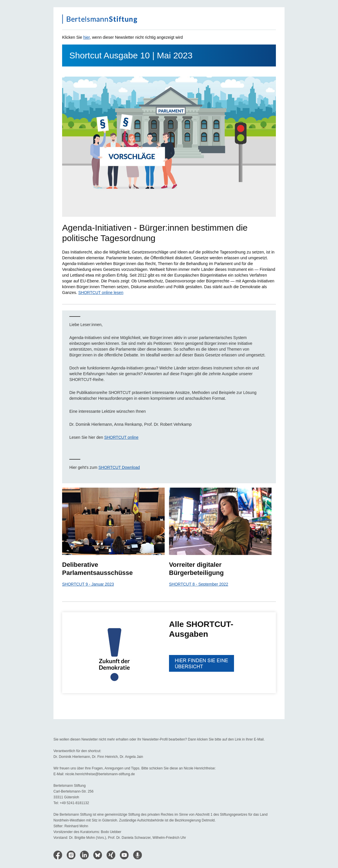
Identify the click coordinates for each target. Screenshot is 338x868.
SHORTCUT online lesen (101, 293)
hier (87, 37)
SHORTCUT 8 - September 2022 (199, 584)
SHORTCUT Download (119, 467)
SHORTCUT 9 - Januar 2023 (88, 584)
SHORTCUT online (121, 437)
